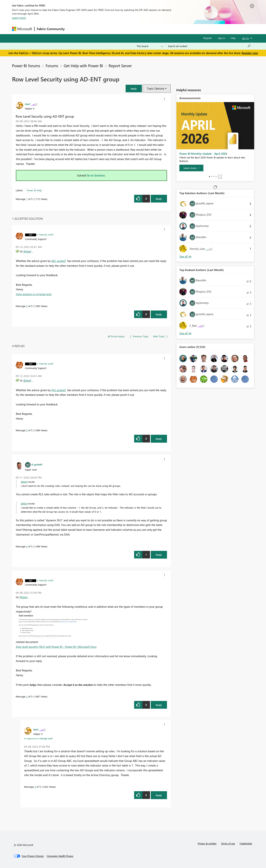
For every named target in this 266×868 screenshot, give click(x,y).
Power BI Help (34, 190)
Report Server (120, 66)
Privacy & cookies (207, 843)
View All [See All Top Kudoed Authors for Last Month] (185, 333)
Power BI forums (26, 66)
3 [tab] (214, 176)
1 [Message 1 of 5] (27, 199)
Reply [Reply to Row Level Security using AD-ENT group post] (159, 199)
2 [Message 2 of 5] (27, 696)
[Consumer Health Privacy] (60, 856)
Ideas (104, 29)
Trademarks (246, 843)
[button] (134, 89)
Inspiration (89, 29)
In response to (38, 738)
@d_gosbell (59, 261)
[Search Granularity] (150, 46)
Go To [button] (245, 38)
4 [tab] (216, 176)
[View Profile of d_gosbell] (37, 464)
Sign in (221, 38)
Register (208, 38)
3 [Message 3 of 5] (35, 787)
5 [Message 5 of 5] (27, 306)
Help (233, 38)
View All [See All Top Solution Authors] (185, 257)
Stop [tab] (220, 177)
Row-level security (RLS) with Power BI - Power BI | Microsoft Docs (56, 647)
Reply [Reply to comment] (159, 314)
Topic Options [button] (155, 88)
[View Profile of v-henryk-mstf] (45, 234)
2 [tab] (212, 176)
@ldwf (27, 251)
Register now (250, 53)
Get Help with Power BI (83, 66)
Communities (121, 29)
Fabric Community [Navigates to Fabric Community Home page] (51, 29)
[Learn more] (191, 168)
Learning (152, 29)
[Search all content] (210, 46)
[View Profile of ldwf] (28, 104)
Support (167, 29)
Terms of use (228, 843)
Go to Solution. (96, 175)
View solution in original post (34, 294)
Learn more (19, 18)
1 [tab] (209, 176)
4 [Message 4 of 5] (27, 546)
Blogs (137, 29)
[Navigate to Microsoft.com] (22, 29)
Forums (73, 29)
